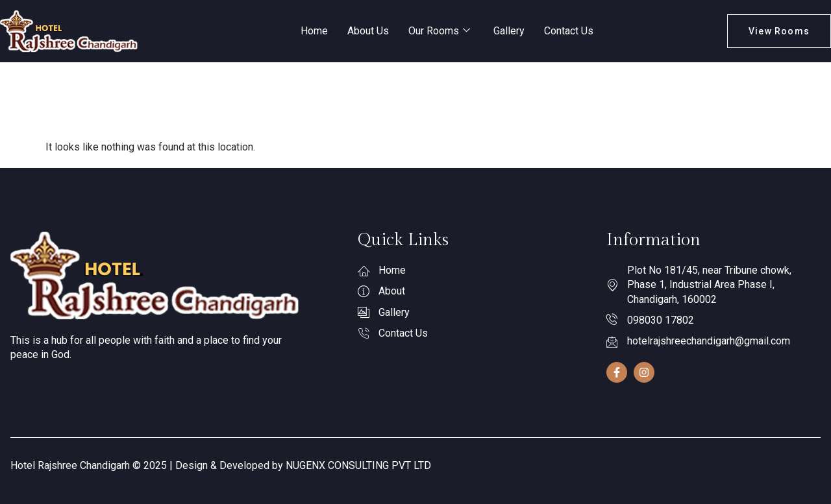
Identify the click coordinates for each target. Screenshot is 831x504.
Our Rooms (439, 31)
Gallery (509, 31)
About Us (368, 31)
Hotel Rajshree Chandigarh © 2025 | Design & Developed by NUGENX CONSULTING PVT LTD (221, 465)
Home (314, 31)
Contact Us (569, 31)
